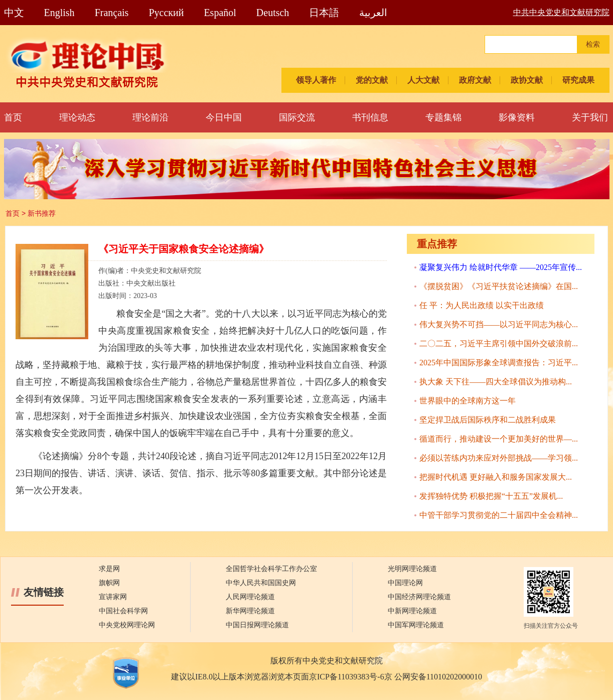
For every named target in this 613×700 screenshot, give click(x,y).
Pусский (166, 13)
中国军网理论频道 (416, 625)
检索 (593, 44)
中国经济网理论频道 (419, 597)
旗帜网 (109, 583)
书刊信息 (370, 117)
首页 (13, 117)
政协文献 (527, 80)
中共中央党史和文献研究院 (561, 12)
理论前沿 (150, 117)
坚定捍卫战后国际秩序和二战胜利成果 (488, 420)
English (59, 13)
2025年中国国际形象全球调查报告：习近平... (499, 363)
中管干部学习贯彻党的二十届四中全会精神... (499, 515)
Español (220, 13)
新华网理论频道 (250, 611)
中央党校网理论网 (127, 625)
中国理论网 (405, 583)
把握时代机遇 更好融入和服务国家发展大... (496, 477)
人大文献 (423, 80)
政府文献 (475, 80)
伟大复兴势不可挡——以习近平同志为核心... (499, 324)
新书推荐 (42, 213)
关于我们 (590, 117)
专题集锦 (443, 117)
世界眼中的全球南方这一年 (468, 401)
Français (112, 13)
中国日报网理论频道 (257, 625)
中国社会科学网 (123, 611)
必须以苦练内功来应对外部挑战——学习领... (499, 458)
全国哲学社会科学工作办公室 (271, 569)
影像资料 (517, 117)
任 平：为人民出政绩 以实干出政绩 (482, 305)
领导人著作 (316, 80)
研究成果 (578, 80)
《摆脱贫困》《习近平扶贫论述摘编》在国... (499, 286)
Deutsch (273, 13)
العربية (373, 13)
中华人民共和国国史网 (261, 583)
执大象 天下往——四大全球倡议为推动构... (496, 382)
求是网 (109, 569)
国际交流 (297, 117)
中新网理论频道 (412, 611)
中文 (14, 13)
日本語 (324, 13)
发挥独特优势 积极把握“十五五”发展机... (491, 496)
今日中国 (224, 117)
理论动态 (77, 117)
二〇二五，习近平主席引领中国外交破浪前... (499, 343)
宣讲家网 (113, 597)
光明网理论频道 (412, 569)
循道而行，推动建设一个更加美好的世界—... (499, 439)
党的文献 (372, 80)
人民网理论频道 (250, 597)
